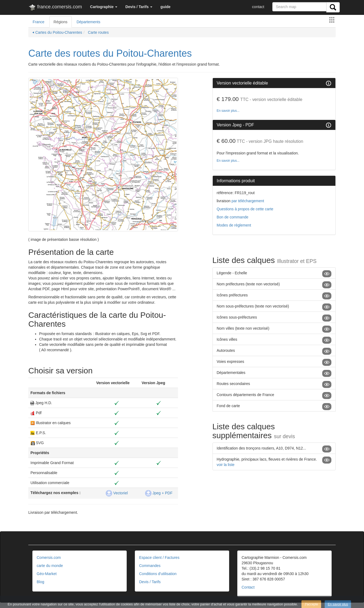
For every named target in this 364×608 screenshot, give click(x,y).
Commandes (150, 566)
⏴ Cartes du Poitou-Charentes (57, 32)
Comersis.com (49, 558)
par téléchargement (247, 201)
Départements (88, 22)
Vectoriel (117, 493)
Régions (61, 22)
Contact (248, 587)
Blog (40, 582)
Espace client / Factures (159, 558)
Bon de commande (233, 217)
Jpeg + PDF (159, 493)
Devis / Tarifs (150, 582)
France (39, 22)
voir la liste (226, 465)
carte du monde (50, 566)
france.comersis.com (55, 8)
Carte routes (98, 32)
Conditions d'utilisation (158, 574)
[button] (104, 7)
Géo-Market (47, 574)
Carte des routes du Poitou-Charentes (110, 53)
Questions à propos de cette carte (245, 209)
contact (258, 7)
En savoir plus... (228, 111)
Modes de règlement (234, 225)
